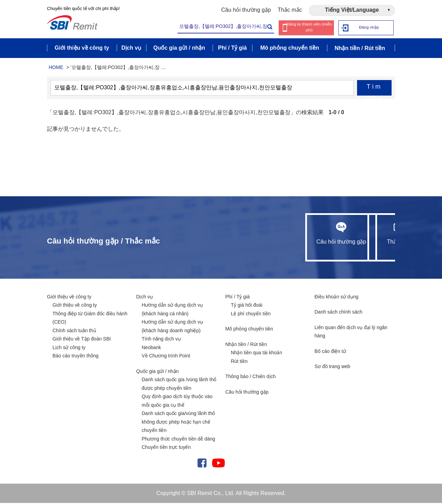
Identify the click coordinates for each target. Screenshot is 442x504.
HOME (56, 68)
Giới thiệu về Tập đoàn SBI (82, 340)
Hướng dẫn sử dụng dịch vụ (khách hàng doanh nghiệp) (172, 327)
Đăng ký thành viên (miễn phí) (309, 28)
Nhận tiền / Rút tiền (246, 345)
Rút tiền (239, 362)
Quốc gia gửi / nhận (157, 372)
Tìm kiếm (374, 90)
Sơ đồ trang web (332, 367)
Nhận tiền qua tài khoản (257, 354)
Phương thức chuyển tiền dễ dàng (178, 440)
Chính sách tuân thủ (74, 332)
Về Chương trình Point (166, 357)
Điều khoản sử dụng (337, 298)
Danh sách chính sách (339, 313)
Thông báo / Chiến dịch (251, 377)
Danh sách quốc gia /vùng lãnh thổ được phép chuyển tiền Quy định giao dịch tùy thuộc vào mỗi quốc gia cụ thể (179, 393)
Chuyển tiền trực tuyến (166, 448)
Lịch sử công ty (69, 348)
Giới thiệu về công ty (69, 298)
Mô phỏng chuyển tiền (249, 330)
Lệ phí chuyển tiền (251, 315)
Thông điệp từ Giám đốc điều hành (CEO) (90, 319)
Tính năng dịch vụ (161, 340)
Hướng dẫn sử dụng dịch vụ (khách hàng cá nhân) (172, 310)
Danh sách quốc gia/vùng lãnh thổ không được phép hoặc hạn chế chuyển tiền (178, 423)
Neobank (151, 348)
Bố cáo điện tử (330, 352)
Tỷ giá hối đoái (247, 306)
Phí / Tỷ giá (238, 298)
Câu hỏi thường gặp (246, 10)
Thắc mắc (290, 10)
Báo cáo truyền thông (75, 357)
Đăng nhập (369, 27)
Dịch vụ (145, 298)
